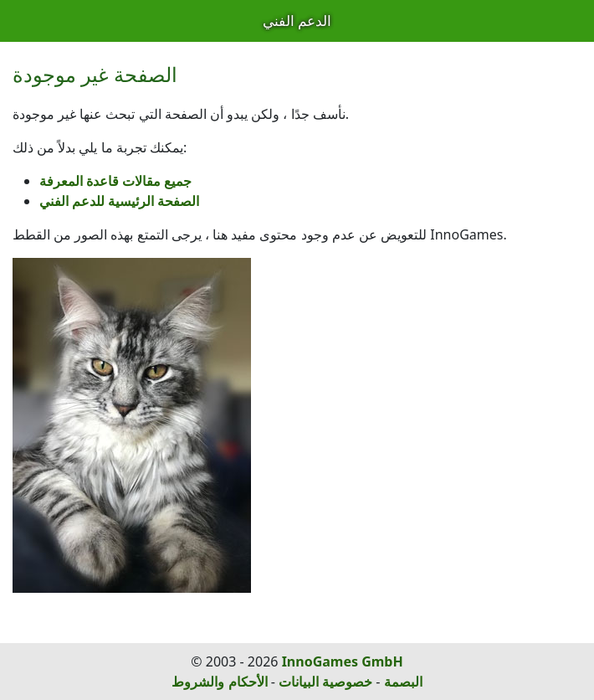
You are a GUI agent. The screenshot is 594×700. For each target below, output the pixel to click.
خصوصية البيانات (325, 682)
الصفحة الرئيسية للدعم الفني (119, 201)
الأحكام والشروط (219, 682)
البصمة (403, 682)
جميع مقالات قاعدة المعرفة (115, 181)
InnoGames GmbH (343, 661)
